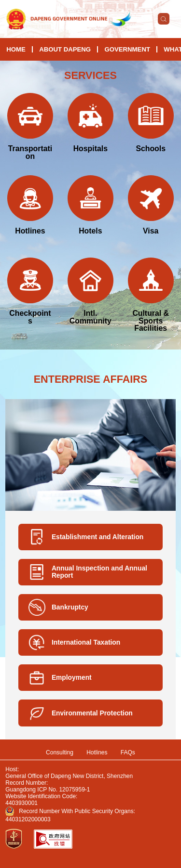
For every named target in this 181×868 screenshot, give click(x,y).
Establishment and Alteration (97, 537)
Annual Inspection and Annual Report (99, 572)
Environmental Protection (92, 713)
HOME (16, 49)
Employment (72, 678)
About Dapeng (65, 49)
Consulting (60, 752)
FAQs (128, 752)
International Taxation (86, 642)
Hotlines (97, 752)
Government (127, 49)
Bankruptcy (70, 607)
